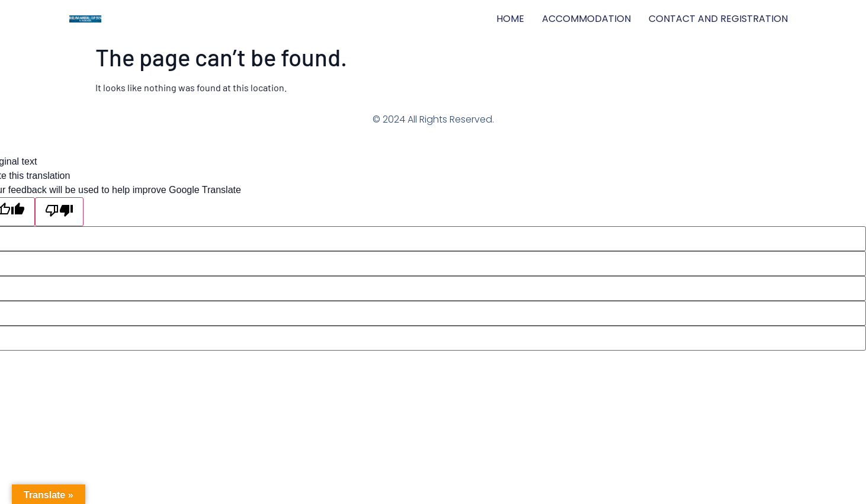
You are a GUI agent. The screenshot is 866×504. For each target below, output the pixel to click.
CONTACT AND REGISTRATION (718, 19)
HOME (510, 19)
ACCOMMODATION (586, 19)
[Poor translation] (59, 212)
